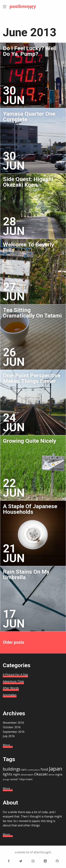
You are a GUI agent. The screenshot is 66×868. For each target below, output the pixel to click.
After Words (11, 688)
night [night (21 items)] (16, 774)
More (8, 745)
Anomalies (10, 695)
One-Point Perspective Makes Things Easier (32, 378)
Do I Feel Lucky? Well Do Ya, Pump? (30, 51)
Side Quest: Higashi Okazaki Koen (28, 182)
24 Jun (14, 423)
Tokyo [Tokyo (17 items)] (22, 779)
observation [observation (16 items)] (27, 775)
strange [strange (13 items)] (6, 779)
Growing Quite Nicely (30, 441)
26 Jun (14, 357)
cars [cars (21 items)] (24, 770)
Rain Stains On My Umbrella (26, 574)
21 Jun (14, 553)
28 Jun (14, 226)
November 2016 (13, 723)
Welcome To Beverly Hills (29, 247)
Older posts (13, 642)
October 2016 (12, 727)
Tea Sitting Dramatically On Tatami (32, 313)
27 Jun (14, 292)
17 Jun (14, 619)
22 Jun (14, 488)
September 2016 (14, 732)
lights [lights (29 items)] (7, 774)
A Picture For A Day (15, 675)
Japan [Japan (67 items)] (56, 769)
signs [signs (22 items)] (59, 774)
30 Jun (14, 95)
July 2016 (9, 736)
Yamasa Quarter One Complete (29, 117)
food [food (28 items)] (44, 769)
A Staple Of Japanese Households (30, 509)
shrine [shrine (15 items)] (51, 775)
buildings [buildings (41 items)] (12, 769)
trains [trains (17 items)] (29, 779)
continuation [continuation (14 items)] (34, 770)
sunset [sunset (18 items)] (14, 779)
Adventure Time (13, 681)
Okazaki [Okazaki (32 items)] (41, 774)
